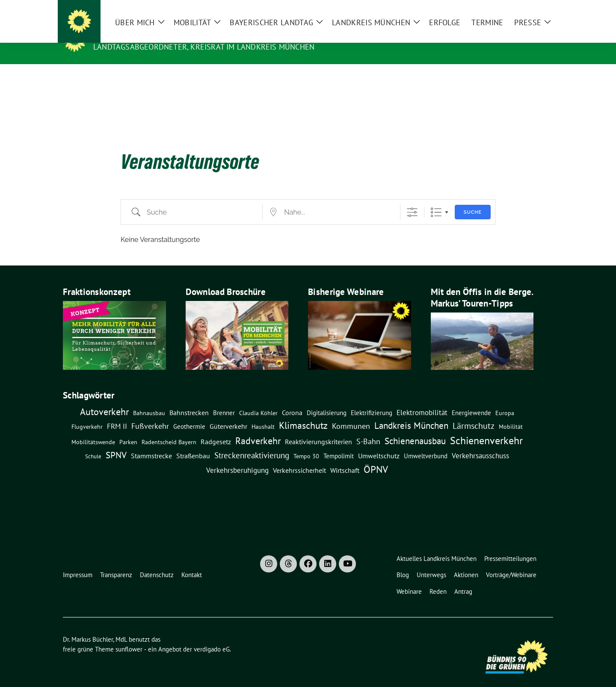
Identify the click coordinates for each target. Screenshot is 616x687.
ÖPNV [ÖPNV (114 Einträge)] (376, 456)
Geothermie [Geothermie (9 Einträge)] (189, 413)
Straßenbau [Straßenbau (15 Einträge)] (193, 442)
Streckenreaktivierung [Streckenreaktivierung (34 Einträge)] (252, 442)
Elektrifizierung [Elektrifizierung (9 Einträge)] (372, 400)
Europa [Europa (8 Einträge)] (505, 400)
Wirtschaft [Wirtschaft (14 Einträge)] (345, 457)
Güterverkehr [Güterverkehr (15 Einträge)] (228, 413)
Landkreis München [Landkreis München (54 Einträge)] (411, 412)
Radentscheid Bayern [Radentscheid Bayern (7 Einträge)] (169, 429)
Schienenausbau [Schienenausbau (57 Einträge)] (415, 428)
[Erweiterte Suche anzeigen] (412, 199)
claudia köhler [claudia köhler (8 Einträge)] (258, 400)
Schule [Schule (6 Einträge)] (93, 443)
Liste (436, 199)
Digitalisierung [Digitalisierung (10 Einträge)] (327, 400)
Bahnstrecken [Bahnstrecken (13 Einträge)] (189, 399)
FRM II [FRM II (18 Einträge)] (117, 413)
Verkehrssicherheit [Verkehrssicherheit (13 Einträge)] (299, 457)
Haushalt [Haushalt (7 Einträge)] (263, 413)
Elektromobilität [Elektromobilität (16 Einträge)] (422, 399)
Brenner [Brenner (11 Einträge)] (224, 399)
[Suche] (526, 8)
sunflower (129, 636)
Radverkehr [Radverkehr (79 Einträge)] (258, 427)
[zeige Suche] (538, 8)
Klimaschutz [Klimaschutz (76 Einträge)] (303, 412)
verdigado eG (212, 636)
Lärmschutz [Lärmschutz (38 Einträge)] (474, 412)
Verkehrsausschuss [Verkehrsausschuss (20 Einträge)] (480, 442)
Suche (473, 199)
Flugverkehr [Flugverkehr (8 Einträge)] (87, 413)
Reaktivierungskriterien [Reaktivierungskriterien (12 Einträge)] (318, 428)
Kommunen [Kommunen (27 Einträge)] (351, 413)
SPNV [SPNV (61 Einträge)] (116, 442)
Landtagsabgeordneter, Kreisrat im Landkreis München (204, 47)
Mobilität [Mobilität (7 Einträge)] (511, 413)
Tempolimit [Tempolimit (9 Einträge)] (339, 443)
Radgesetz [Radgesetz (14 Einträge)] (216, 428)
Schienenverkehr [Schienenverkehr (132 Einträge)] (486, 427)
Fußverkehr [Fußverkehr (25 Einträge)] (150, 413)
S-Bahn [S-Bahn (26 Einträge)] (368, 428)
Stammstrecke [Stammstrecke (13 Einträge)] (151, 442)
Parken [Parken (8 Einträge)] (128, 429)
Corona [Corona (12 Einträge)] (292, 399)
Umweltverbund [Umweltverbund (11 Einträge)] (426, 442)
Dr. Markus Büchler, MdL (151, 35)
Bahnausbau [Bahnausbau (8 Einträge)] (149, 400)
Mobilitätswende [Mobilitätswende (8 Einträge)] (93, 429)
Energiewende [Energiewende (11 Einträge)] (471, 399)
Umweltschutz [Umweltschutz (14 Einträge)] (379, 442)
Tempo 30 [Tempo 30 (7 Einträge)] (306, 443)
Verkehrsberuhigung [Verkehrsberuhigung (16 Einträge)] (237, 457)
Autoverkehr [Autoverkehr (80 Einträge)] (104, 398)
